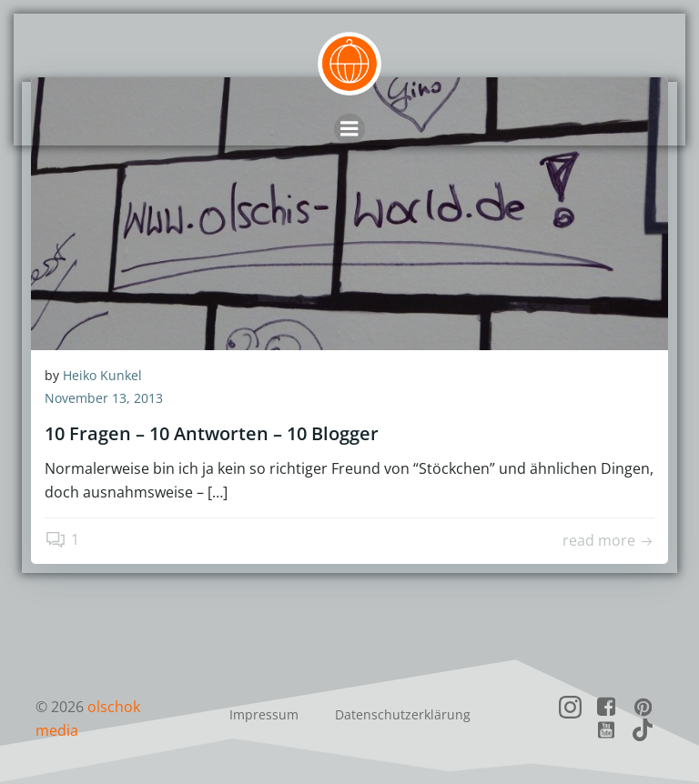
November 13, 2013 (104, 399)
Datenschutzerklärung (403, 714)
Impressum (264, 714)
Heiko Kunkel (102, 375)
